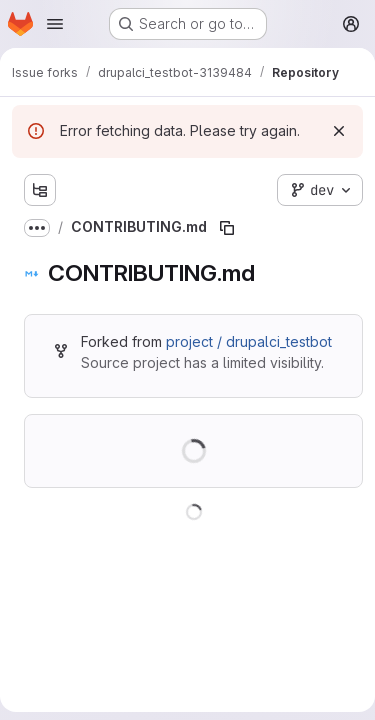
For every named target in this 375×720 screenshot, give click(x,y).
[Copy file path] (227, 228)
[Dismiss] (339, 131)
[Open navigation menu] (55, 24)
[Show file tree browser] (40, 190)
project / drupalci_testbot (249, 341)
